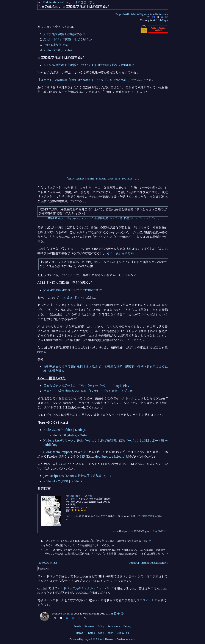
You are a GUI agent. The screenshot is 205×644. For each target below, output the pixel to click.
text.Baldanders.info (51, 2)
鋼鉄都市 (148, 516)
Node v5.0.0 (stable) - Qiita (68, 435)
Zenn (110, 633)
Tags (118, 14)
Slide (101, 633)
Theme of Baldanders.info (120, 639)
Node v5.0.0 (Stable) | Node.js (64, 430)
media (155, 14)
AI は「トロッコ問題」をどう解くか (68, 39)
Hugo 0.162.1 (91, 639)
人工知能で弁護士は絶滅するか (64, 34)
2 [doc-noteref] (41, 309)
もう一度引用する (119, 253)
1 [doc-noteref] (127, 231)
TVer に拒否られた (56, 45)
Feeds (78, 626)
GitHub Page (161, 20)
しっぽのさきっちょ (82, 2)
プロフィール (145, 600)
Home (80, 633)
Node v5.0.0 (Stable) (57, 50)
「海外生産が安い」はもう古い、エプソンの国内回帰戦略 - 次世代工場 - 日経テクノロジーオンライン (100, 218)
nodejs (164, 14)
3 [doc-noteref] (77, 318)
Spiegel (127, 531)
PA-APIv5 (162, 531)
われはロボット (72, 298)
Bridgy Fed (123, 633)
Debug (127, 626)
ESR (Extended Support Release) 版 (104, 456)
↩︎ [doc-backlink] (150, 541)
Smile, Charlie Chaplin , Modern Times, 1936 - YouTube (100, 179)
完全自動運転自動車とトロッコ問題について (73, 290)
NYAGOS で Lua (48, 563)
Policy (101, 626)
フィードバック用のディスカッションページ (84, 588)
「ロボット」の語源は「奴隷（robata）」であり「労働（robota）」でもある (90, 80)
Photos (91, 633)
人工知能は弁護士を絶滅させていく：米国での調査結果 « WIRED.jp (89, 65)
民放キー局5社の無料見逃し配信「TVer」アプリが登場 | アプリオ (88, 391)
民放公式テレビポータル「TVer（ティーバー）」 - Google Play (86, 386)
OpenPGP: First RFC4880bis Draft (147, 563)
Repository (114, 626)
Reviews (89, 626)
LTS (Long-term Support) (55, 452)
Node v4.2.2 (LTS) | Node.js (63, 481)
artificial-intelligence (136, 14)
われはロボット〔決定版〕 (80, 496)
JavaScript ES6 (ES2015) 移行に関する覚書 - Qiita (77, 476)
